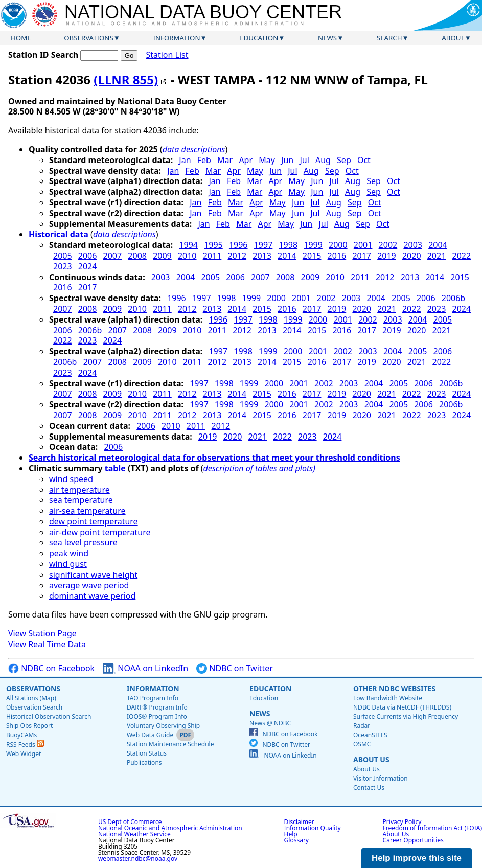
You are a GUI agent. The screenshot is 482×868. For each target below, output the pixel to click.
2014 (287, 256)
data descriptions (194, 149)
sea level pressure (83, 542)
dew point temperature (94, 521)
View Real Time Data (47, 644)
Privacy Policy (402, 822)
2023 (63, 266)
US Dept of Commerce (130, 822)
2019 (387, 256)
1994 (188, 245)
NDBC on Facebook (51, 668)
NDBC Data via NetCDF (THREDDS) (402, 707)
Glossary (296, 840)
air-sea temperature (87, 511)
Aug (323, 160)
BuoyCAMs (21, 735)
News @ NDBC (270, 723)
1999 (313, 245)
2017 (362, 256)
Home (21, 38)
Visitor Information (381, 778)
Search (389, 38)
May (267, 160)
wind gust (68, 564)
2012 (237, 256)
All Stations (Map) (31, 698)
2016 (337, 256)
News (327, 38)
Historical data (59, 234)
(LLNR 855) (126, 79)
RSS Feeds (25, 745)
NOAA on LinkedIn (145, 668)
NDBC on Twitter (235, 668)
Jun (287, 160)
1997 (263, 245)
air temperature (79, 490)
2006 (88, 256)
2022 (462, 256)
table (115, 468)
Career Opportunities (413, 840)
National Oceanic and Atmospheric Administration (170, 828)
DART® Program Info (157, 707)
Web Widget (24, 754)
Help (291, 834)
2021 (437, 256)
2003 (413, 245)
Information (177, 38)
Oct (364, 160)
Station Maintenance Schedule (170, 744)
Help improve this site (417, 858)
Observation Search (34, 707)
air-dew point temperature (100, 532)
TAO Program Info (153, 698)
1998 (288, 245)
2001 (363, 245)
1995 (213, 245)
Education (259, 38)
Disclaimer (299, 822)
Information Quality (313, 828)
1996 (238, 245)
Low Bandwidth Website (388, 698)
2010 (187, 256)
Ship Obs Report (29, 726)
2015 (312, 256)
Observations (88, 38)
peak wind (69, 553)
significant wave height (93, 575)
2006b (453, 298)
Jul (304, 160)
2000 (338, 245)
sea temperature (81, 500)
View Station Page (42, 633)
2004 (438, 245)
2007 (113, 256)
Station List (167, 55)
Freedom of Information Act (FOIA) (432, 828)
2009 (162, 256)
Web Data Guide (150, 735)
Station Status (147, 753)
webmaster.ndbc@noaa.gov (138, 859)
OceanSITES (370, 735)
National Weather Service (134, 834)
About (453, 38)
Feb (204, 160)
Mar (225, 160)
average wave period (89, 585)
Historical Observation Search (49, 716)
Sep (344, 160)
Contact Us (369, 787)
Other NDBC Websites (394, 688)
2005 (63, 256)
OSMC (362, 744)
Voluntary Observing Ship (163, 726)
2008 (137, 256)
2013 (262, 256)
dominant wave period (92, 596)
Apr (246, 160)
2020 (412, 256)
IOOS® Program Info (157, 716)
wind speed (71, 479)
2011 (212, 256)
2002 (388, 245)
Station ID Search (43, 55)
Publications (144, 762)
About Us (371, 759)
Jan (185, 160)
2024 (88, 266)
